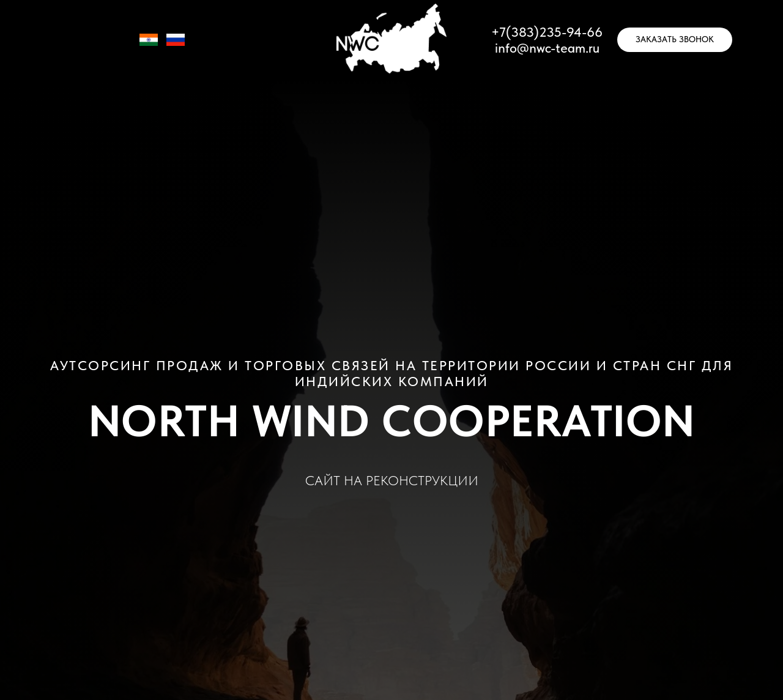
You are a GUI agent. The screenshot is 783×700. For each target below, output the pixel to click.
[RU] (176, 46)
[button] (675, 40)
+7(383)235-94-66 (547, 32)
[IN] (149, 46)
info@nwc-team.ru (547, 48)
